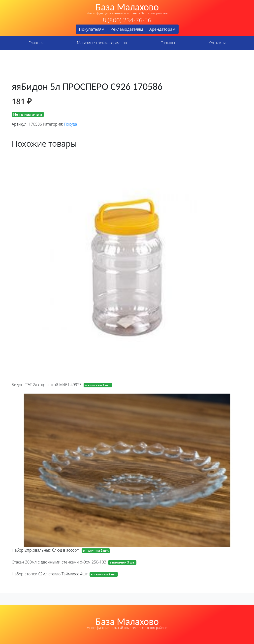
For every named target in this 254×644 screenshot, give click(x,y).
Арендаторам (162, 29)
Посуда (70, 124)
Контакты (217, 43)
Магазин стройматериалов (102, 43)
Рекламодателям (127, 29)
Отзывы (168, 43)
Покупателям (92, 29)
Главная (36, 43)
